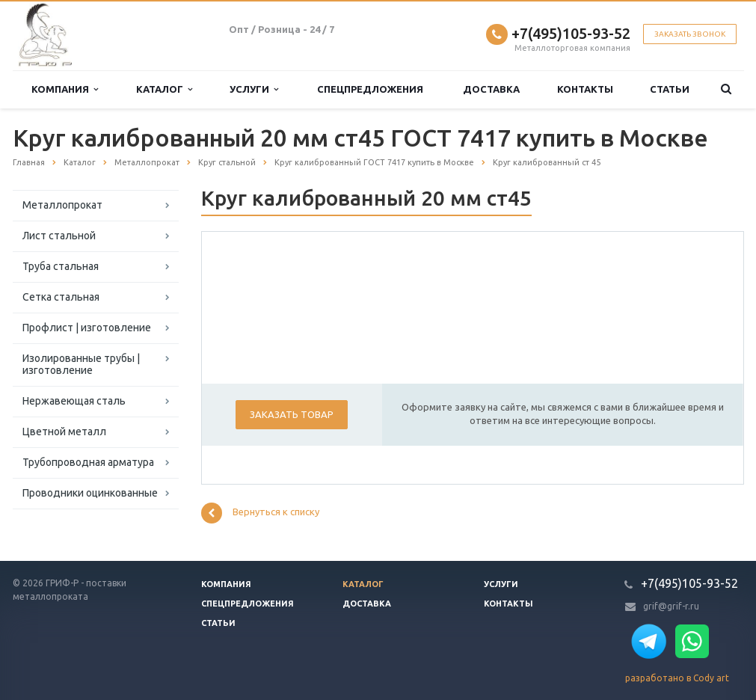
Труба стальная (61, 266)
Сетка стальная (61, 297)
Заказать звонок (690, 34)
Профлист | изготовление (87, 328)
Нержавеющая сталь (74, 401)
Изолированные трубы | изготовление (81, 364)
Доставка (491, 89)
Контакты (585, 89)
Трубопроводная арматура (88, 462)
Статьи (670, 89)
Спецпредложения (370, 89)
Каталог (164, 89)
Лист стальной (59, 236)
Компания (65, 89)
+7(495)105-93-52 (571, 33)
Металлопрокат (62, 205)
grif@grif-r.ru (671, 606)
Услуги (254, 89)
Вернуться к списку (260, 513)
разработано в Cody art (677, 678)
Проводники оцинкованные (90, 493)
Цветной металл (64, 432)
